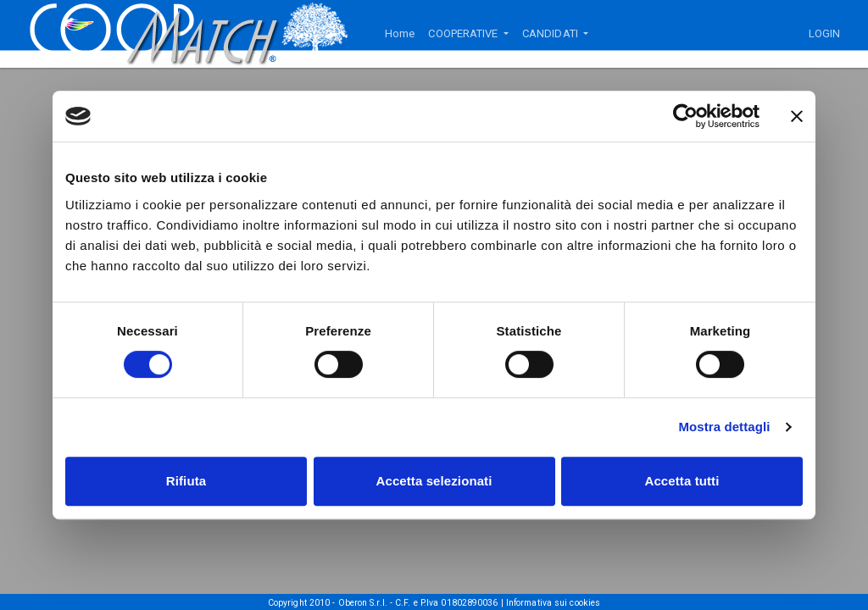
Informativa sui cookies (553, 603)
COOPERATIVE (464, 33)
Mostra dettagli (724, 427)
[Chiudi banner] (797, 116)
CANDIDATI (551, 33)
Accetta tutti (682, 481)
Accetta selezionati (434, 481)
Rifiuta (186, 481)
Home (400, 33)
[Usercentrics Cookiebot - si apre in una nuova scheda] (685, 116)
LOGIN (825, 33)
